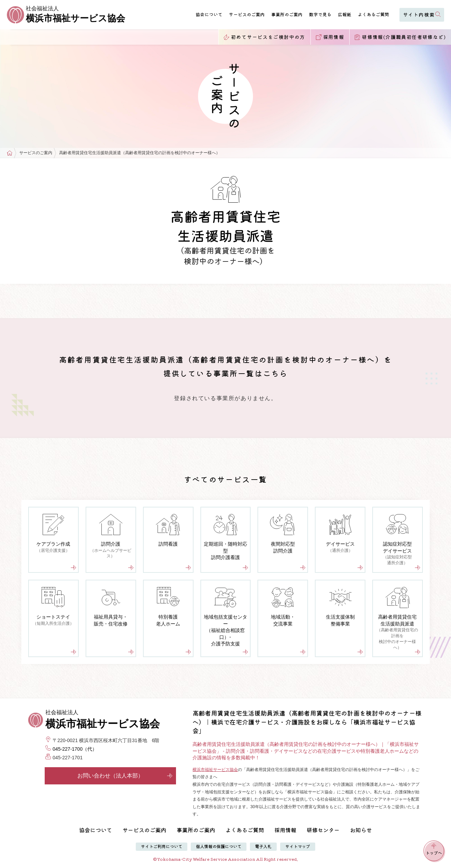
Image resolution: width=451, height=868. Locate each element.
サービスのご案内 (247, 14)
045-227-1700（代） (75, 749)
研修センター (323, 830)
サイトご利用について (162, 846)
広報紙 (345, 14)
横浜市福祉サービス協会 (215, 770)
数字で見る (320, 14)
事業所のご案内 (287, 14)
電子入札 (263, 846)
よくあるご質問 (373, 14)
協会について (209, 14)
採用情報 (285, 830)
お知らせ (361, 830)
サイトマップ (298, 846)
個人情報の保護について (219, 846)
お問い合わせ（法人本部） (125, 776)
